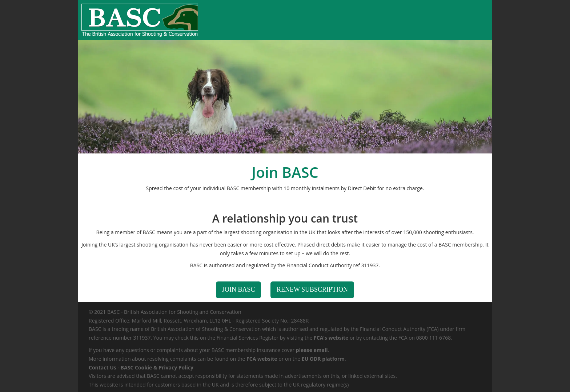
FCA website (262, 359)
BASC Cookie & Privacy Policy (157, 367)
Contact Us (103, 367)
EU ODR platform (323, 359)
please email (312, 350)
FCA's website (331, 338)
